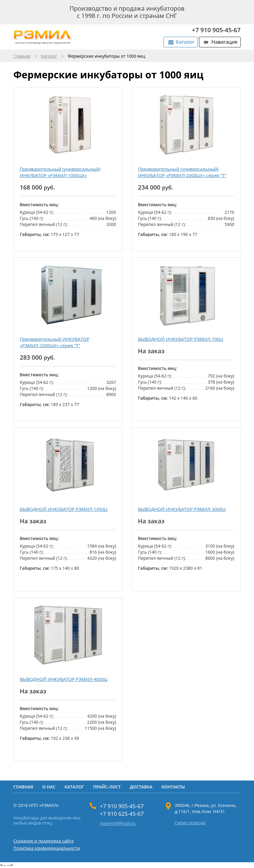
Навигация (224, 42)
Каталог (185, 42)
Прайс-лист (107, 787)
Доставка (141, 787)
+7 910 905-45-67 (216, 30)
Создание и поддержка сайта (43, 841)
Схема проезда (190, 823)
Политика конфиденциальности (47, 848)
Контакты (173, 787)
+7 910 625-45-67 (122, 814)
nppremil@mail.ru (118, 824)
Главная (22, 56)
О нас (49, 787)
